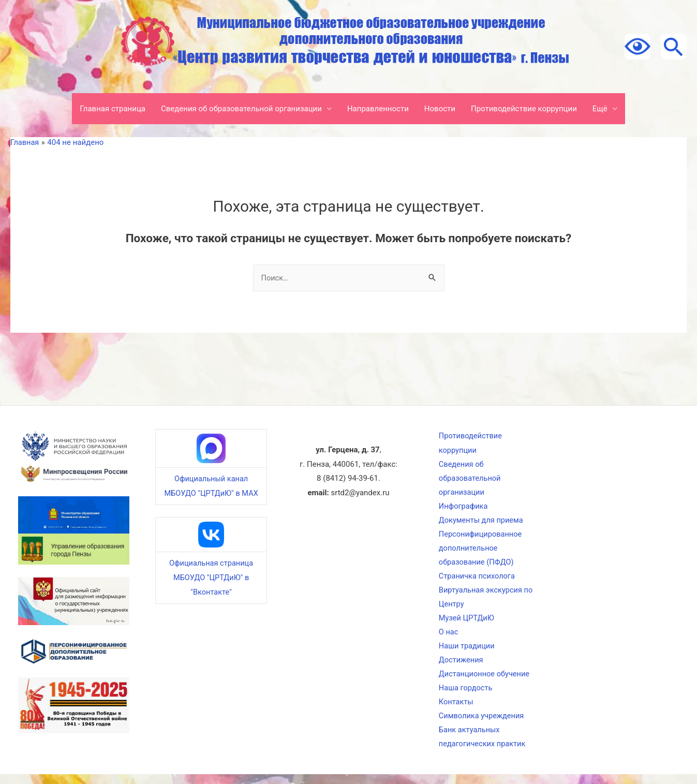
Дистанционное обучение (485, 681)
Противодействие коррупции (524, 109)
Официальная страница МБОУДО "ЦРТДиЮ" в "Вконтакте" (211, 578)
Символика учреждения (482, 724)
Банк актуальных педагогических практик (483, 746)
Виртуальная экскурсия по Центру (481, 602)
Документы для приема (481, 523)
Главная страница (113, 109)
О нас (448, 638)
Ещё (600, 109)
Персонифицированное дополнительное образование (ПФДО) (480, 551)
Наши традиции (466, 652)
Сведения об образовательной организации (241, 109)
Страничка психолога (477, 580)
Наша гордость (465, 696)
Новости (440, 109)
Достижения (461, 667)
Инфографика (463, 508)
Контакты (456, 710)
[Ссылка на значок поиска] (674, 47)
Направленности (378, 109)
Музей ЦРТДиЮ (466, 623)
